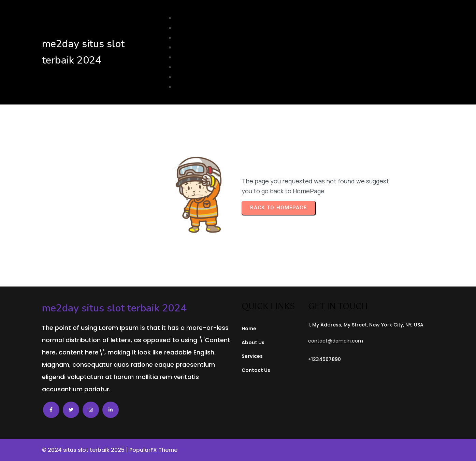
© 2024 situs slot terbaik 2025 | (86, 450)
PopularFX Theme (153, 450)
